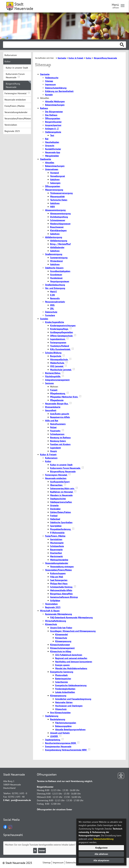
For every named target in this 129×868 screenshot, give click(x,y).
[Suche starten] (122, 45)
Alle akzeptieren (101, 860)
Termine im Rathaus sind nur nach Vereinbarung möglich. (65, 781)
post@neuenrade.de (21, 800)
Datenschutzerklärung (103, 839)
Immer (42, 850)
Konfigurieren (101, 848)
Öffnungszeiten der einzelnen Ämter (54, 809)
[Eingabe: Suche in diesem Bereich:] (62, 45)
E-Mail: (7, 800)
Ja (35, 850)
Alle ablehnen (101, 854)
